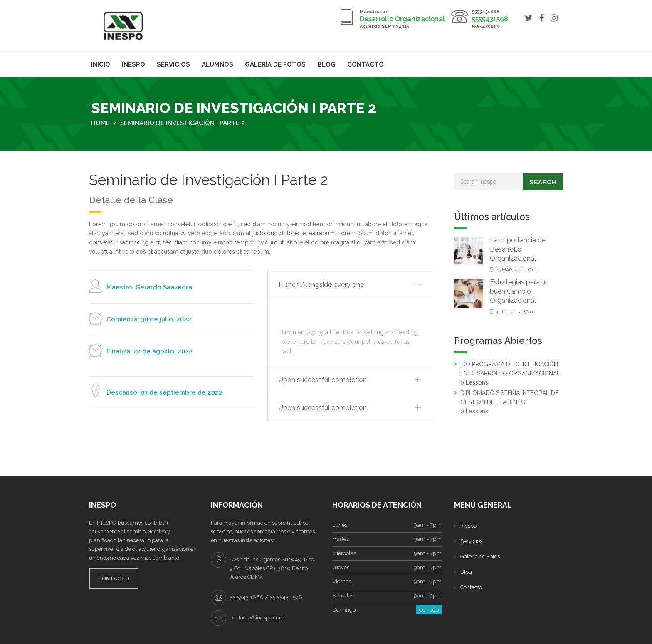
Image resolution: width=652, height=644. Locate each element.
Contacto (366, 64)
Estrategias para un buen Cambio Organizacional (519, 291)
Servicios (173, 64)
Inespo (133, 64)
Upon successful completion (323, 380)
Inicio (101, 64)
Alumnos (217, 64)
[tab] (350, 285)
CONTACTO (114, 579)
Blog (326, 64)
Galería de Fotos (275, 64)
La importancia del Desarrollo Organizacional (519, 249)
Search (543, 182)
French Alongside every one (321, 285)
